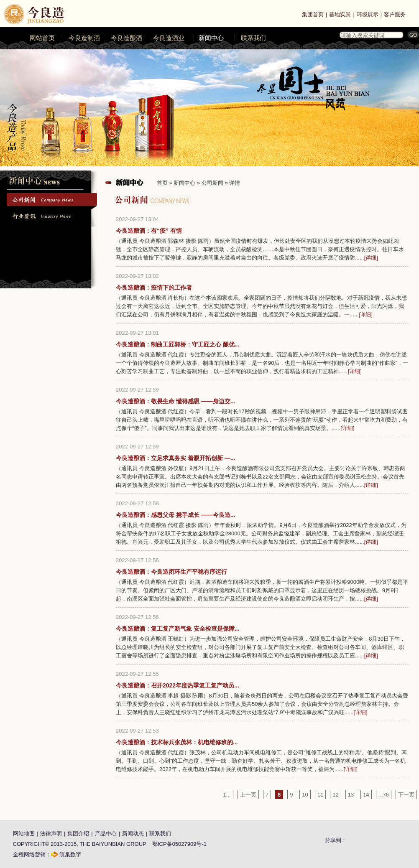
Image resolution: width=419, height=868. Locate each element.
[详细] (371, 258)
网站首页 (42, 38)
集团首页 (313, 14)
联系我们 (253, 38)
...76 (384, 795)
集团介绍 (78, 834)
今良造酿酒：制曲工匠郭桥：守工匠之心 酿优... (178, 344)
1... (227, 795)
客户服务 (395, 14)
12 (335, 795)
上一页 (248, 795)
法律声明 (51, 834)
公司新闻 (212, 183)
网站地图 (24, 834)
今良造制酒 (84, 38)
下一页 (406, 795)
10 (305, 795)
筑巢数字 (70, 854)
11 (320, 795)
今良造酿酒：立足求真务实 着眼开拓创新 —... (175, 458)
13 (351, 795)
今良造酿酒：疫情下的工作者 (154, 288)
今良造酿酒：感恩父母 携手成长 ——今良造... (175, 515)
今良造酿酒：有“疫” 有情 (149, 231)
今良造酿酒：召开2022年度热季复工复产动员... (178, 685)
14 (366, 795)
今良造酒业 (169, 38)
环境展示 (368, 14)
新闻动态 (133, 834)
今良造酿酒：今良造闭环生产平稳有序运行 (171, 572)
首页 (162, 183)
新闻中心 (211, 38)
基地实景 (340, 14)
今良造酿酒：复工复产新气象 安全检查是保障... (178, 629)
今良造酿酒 (126, 38)
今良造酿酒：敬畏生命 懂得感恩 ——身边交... (175, 401)
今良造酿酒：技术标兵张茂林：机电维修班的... (177, 742)
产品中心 (106, 834)
